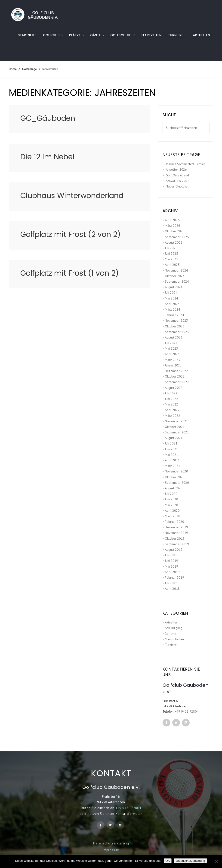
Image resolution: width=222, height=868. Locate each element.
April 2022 (172, 410)
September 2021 (177, 432)
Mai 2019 (171, 566)
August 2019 (174, 550)
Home (13, 69)
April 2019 (172, 572)
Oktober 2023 (175, 326)
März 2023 (173, 360)
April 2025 (172, 265)
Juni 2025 (171, 254)
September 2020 (177, 483)
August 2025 (174, 242)
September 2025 (177, 237)
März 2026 (173, 226)
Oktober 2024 (175, 276)
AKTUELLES (201, 35)
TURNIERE (176, 35)
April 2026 (172, 220)
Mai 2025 (171, 259)
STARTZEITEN (151, 35)
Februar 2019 (174, 578)
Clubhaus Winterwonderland (72, 195)
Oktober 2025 (175, 231)
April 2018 (172, 589)
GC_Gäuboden (48, 118)
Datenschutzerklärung (111, 843)
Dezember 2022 (176, 371)
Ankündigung (174, 628)
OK (168, 861)
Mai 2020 (171, 505)
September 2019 (177, 544)
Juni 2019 (171, 561)
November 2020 (176, 471)
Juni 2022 (171, 399)
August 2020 (174, 488)
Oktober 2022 (175, 376)
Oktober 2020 (175, 477)
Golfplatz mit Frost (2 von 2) (70, 234)
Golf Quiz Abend (177, 175)
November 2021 (176, 421)
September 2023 (177, 332)
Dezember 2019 (176, 527)
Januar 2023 (173, 365)
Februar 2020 (174, 522)
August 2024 (174, 287)
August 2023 (174, 337)
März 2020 (173, 516)
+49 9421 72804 (187, 711)
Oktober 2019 (175, 538)
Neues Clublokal (177, 186)
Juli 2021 (171, 443)
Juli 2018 (171, 583)
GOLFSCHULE (121, 35)
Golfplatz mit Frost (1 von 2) (69, 273)
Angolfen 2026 (176, 169)
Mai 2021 (171, 455)
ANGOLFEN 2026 (178, 181)
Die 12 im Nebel (47, 157)
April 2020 (172, 511)
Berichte (171, 634)
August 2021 (174, 438)
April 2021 (172, 460)
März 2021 (173, 466)
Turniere (171, 645)
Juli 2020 (171, 494)
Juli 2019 (171, 555)
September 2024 (177, 281)
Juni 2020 (171, 499)
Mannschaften (174, 639)
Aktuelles (171, 622)
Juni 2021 (171, 449)
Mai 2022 (171, 404)
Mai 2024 (171, 298)
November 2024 (176, 270)
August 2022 (174, 388)
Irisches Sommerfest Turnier (185, 164)
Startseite (27, 35)
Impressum (111, 850)
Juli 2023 (171, 343)
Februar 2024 (174, 315)
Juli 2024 (171, 293)
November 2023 (176, 321)
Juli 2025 (171, 248)
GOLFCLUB (51, 35)
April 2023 (172, 354)
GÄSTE (96, 35)
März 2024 (173, 309)
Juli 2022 (171, 393)
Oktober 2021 (175, 427)
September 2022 (177, 382)
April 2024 (172, 304)
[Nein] (216, 862)
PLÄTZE (75, 35)
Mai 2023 (171, 348)
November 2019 (176, 533)
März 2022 (173, 416)
